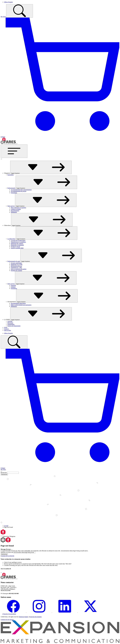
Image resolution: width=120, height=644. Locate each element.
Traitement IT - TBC (16, 267)
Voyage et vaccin (15, 247)
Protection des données (35, 617)
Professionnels (11, 188)
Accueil (6, 526)
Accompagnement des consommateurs (21, 190)
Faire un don (7, 330)
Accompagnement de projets (19, 191)
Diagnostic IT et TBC (17, 264)
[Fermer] (1, 159)
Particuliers (11, 175)
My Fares (3, 17)
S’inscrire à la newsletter (8, 614)
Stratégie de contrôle (16, 271)
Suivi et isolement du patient (19, 269)
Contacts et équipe (16, 209)
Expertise (13, 285)
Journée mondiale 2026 (17, 248)
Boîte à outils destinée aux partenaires (21, 305)
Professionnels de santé (14, 261)
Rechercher (4, 473)
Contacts (13, 287)
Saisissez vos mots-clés (7, 552)
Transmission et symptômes (18, 242)
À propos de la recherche (7, 556)
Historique (10, 323)
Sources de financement (14, 326)
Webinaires (14, 212)
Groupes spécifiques (16, 263)
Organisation (11, 324)
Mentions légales (24, 617)
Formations (14, 193)
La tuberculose (11, 239)
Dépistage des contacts (17, 243)
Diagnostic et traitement (17, 245)
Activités (10, 321)
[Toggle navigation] (14, 151)
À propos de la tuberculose (18, 240)
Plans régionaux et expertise (18, 208)
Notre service (11, 206)
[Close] (1, 472)
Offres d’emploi (8, 2)
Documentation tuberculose (18, 303)
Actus (6, 327)
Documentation (15, 211)
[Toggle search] (20, 11)
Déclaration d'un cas (16, 266)
